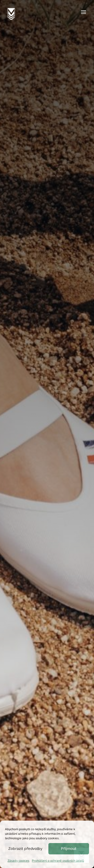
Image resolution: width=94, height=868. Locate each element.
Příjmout (69, 848)
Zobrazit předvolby (25, 848)
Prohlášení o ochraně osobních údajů (58, 861)
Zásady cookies (18, 861)
